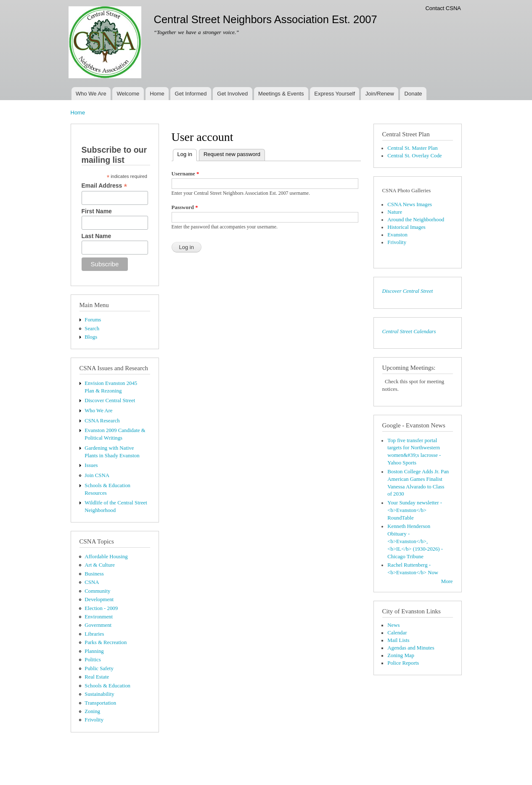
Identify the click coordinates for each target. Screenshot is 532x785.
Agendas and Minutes (411, 648)
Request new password (232, 154)
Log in (187, 153)
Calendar (397, 633)
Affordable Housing (106, 557)
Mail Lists (398, 640)
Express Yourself (335, 94)
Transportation (100, 703)
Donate (413, 94)
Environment (99, 617)
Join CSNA (97, 475)
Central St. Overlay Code (414, 156)
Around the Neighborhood (416, 220)
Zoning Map (401, 655)
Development (99, 599)
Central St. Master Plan (412, 148)
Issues (91, 465)
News (393, 625)
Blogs (91, 337)
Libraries (94, 634)
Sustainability (99, 694)
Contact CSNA (443, 8)
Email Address (105, 186)
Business (94, 574)
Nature (395, 212)
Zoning (92, 711)
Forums (93, 320)
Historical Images (406, 227)
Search (92, 329)
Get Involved (232, 94)
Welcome (128, 94)
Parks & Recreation (106, 642)
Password (185, 207)
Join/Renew (380, 94)
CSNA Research (102, 421)
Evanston (397, 235)
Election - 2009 (101, 608)
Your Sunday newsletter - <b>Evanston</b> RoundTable (415, 510)
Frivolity (94, 720)
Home (157, 94)
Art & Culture (100, 565)
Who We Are (91, 94)
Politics (93, 660)
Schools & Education (107, 686)
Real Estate (97, 677)
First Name (97, 211)
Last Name (97, 236)
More (447, 581)
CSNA (92, 582)
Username (185, 174)
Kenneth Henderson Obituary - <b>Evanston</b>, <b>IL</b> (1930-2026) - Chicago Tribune (415, 541)
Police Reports (403, 663)
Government (98, 625)
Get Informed (191, 94)
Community (97, 591)
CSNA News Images (410, 204)
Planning (94, 651)
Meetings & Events (281, 94)
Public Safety (99, 668)
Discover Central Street (110, 400)
